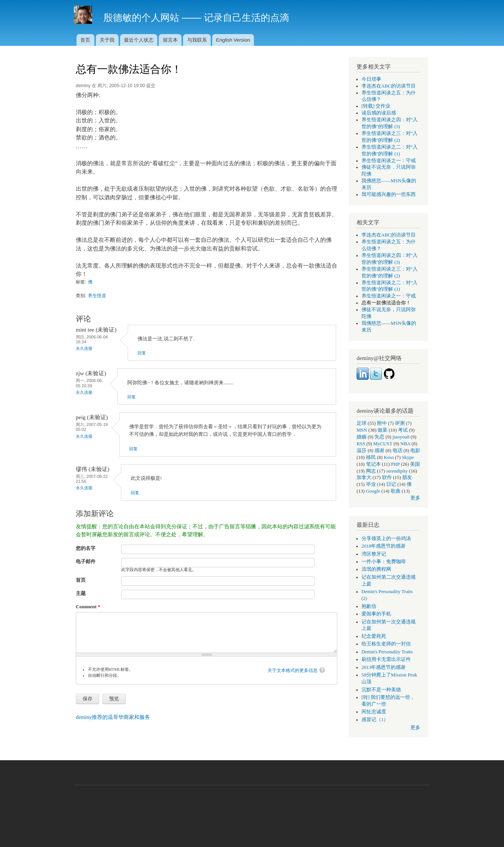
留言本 (170, 40)
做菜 (382, 430)
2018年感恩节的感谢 (384, 546)
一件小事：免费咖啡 (384, 562)
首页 (85, 40)
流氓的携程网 (376, 569)
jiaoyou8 (401, 437)
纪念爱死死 (374, 636)
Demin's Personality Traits (387, 652)
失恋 (379, 437)
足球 (362, 423)
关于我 (107, 40)
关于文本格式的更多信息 (293, 670)
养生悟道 (97, 296)
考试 (403, 430)
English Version (233, 40)
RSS (361, 444)
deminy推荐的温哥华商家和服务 (113, 717)
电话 (398, 451)
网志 (371, 471)
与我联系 (197, 40)
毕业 (371, 484)
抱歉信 (369, 606)
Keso (389, 457)
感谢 (379, 451)
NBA (405, 444)
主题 (81, 593)
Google (373, 491)
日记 (391, 484)
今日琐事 (371, 79)
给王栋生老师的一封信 (386, 644)
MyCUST (383, 444)
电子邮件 (86, 561)
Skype (408, 457)
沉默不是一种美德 (381, 690)
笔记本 (373, 464)
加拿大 (364, 478)
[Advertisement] (252, 812)
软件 (387, 478)
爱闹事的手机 (376, 614)
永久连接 (84, 348)
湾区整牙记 (374, 554)
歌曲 (396, 491)
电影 (415, 451)
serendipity (397, 471)
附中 (382, 423)
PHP (395, 464)
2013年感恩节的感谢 (384, 667)
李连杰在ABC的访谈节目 (389, 86)
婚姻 (362, 437)
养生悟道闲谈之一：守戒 (389, 161)
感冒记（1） (375, 720)
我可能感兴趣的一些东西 (389, 194)
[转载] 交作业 (376, 106)
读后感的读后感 (379, 113)
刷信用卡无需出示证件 (386, 659)
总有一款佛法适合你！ (386, 303)
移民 (371, 457)
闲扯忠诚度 (374, 712)
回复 (142, 353)
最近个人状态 (139, 40)
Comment (88, 607)
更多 (415, 498)
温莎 (362, 451)
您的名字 (86, 548)
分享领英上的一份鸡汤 (386, 539)
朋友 (407, 478)
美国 (415, 464)
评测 (400, 423)
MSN (362, 430)
